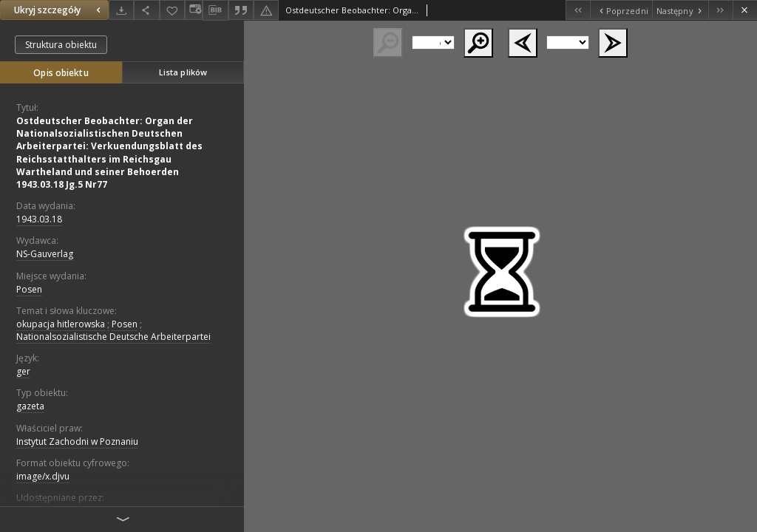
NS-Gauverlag (45, 254)
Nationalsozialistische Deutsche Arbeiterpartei (113, 337)
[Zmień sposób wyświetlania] (194, 10)
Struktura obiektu (61, 45)
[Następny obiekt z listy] (680, 10)
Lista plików (183, 72)
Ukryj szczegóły (59, 10)
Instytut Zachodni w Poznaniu (77, 441)
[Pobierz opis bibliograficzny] (215, 10)
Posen (29, 289)
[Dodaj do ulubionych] (172, 10)
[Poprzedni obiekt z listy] (621, 10)
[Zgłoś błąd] (266, 10)
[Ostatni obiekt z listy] (720, 10)
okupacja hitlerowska (61, 324)
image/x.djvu (43, 476)
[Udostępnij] (146, 10)
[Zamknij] (745, 10)
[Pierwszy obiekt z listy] (578, 10)
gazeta (30, 406)
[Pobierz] (121, 10)
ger (23, 371)
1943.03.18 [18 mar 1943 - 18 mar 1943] (39, 219)
